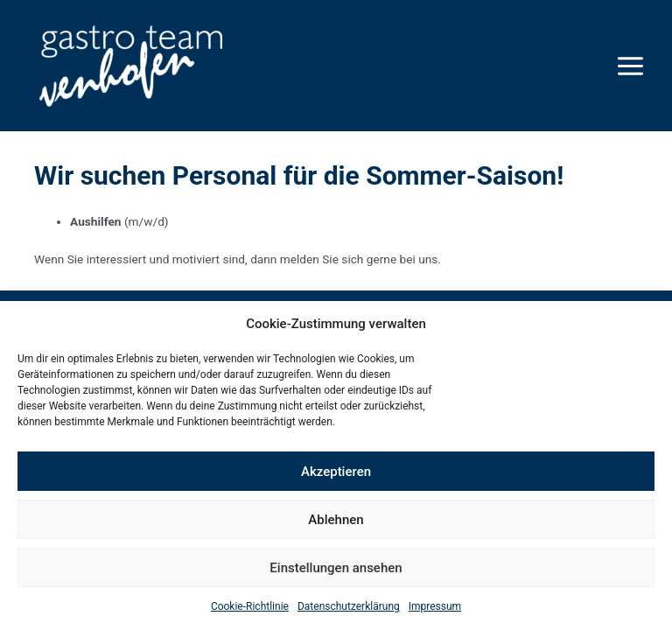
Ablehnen (336, 520)
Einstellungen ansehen (336, 568)
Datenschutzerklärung (349, 606)
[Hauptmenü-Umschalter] (631, 66)
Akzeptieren (336, 472)
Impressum (435, 606)
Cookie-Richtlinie (250, 606)
